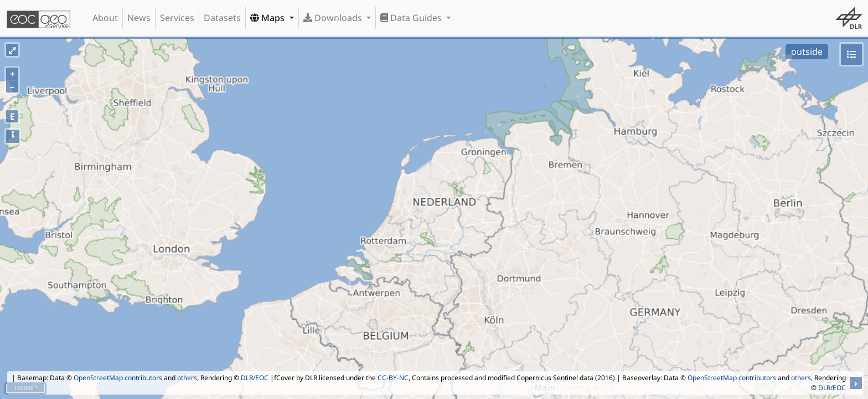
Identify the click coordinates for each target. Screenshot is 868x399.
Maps (268, 18)
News (139, 18)
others (187, 378)
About (105, 18)
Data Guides (412, 18)
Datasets (222, 18)
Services (177, 18)
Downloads (334, 18)
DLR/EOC (255, 378)
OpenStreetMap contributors (118, 378)
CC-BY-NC (393, 378)
